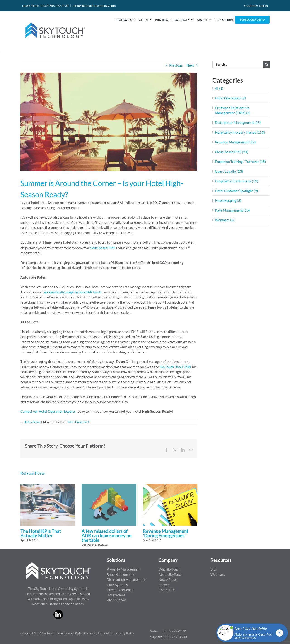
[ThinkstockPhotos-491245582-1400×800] (109, 122)
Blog (214, 569)
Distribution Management (126, 579)
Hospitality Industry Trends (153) (240, 132)
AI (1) (219, 88)
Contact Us (167, 590)
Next (190, 65)
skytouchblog (32, 422)
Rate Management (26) (232, 210)
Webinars (218, 574)
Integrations (116, 595)
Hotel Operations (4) (231, 98)
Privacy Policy (125, 633)
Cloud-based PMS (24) (232, 152)
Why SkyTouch (169, 569)
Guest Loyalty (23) (229, 171)
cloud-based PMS (103, 248)
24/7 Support (117, 600)
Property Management (124, 569)
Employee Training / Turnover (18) (240, 162)
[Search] (266, 64)
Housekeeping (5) (228, 200)
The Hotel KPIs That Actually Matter (41, 533)
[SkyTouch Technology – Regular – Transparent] (54, 20)
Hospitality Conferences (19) (237, 181)
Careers (165, 585)
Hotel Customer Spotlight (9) (237, 191)
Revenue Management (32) (235, 142)
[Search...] (238, 64)
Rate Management (78, 422)
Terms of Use (106, 633)
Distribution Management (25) (238, 123)
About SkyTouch (170, 574)
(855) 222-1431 (175, 631)
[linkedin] (58, 615)
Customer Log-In (256, 6)
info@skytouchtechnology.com (94, 6)
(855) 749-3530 (175, 637)
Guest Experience (120, 590)
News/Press (168, 579)
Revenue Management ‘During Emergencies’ (166, 533)
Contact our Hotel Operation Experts (48, 411)
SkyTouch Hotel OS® (175, 367)
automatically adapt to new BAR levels (73, 292)
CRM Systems (117, 585)
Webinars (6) (225, 220)
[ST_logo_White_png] (58, 564)
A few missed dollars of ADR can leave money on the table (106, 535)
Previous (176, 65)
